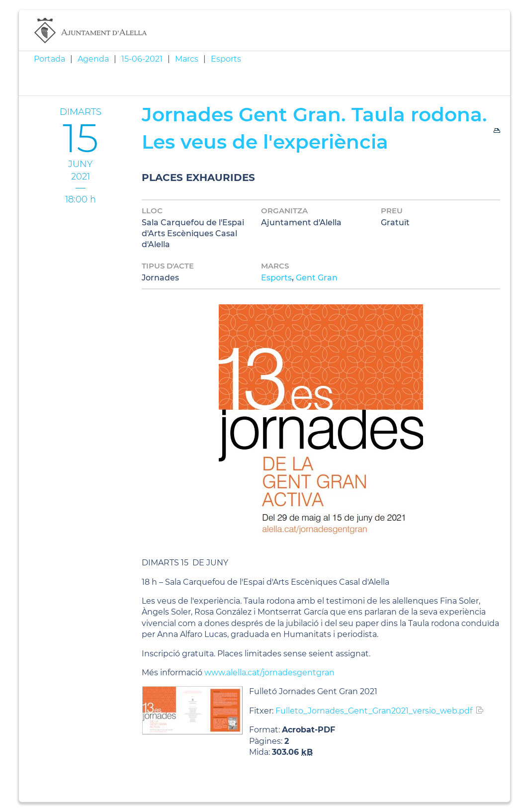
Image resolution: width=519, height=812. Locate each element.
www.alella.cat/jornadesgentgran (269, 673)
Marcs (187, 59)
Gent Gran (317, 278)
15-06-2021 (142, 59)
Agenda (93, 59)
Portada (49, 59)
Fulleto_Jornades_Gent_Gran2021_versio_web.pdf (374, 711)
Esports (226, 59)
